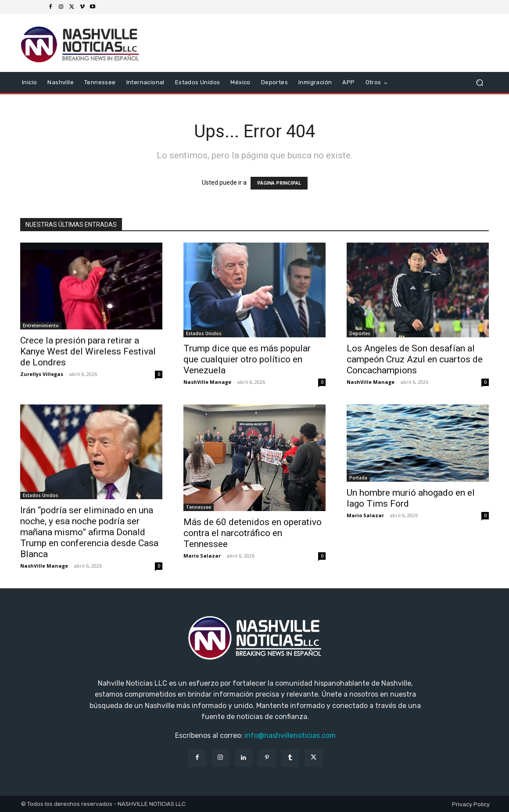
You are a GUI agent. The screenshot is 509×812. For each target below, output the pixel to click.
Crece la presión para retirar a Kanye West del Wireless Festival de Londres (88, 351)
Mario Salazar (202, 556)
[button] (479, 83)
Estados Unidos (204, 333)
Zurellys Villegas (42, 374)
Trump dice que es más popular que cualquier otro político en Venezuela (247, 359)
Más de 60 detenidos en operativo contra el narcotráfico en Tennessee (253, 533)
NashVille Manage (207, 382)
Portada (358, 478)
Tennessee (199, 507)
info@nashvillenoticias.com (290, 735)
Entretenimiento (41, 326)
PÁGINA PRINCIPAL (279, 183)
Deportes (360, 333)
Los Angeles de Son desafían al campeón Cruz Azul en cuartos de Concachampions (415, 359)
